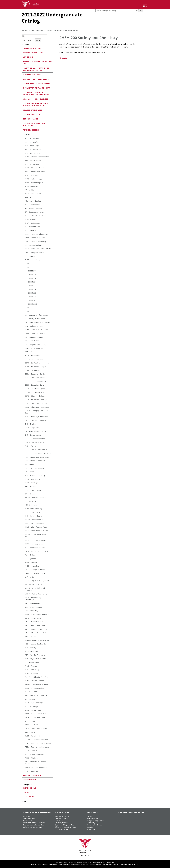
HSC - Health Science (33, 512)
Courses (50, 30)
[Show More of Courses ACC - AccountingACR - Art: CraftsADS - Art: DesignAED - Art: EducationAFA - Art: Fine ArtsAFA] (22, 134)
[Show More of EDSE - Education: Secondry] (24, 404)
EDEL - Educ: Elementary (35, 378)
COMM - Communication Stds (37, 330)
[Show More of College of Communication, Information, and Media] (22, 103)
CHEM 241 (32, 297)
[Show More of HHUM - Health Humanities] (24, 498)
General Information (33, 53)
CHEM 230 (32, 278)
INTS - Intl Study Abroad (35, 544)
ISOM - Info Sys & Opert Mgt (36, 551)
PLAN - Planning (31, 673)
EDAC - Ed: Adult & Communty (37, 363)
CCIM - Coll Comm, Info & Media (38, 249)
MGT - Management (33, 603)
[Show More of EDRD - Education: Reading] (24, 400)
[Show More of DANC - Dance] (24, 352)
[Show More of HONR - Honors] (24, 505)
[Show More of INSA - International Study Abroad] (24, 535)
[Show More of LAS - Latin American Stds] (24, 574)
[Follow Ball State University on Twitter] (124, 816)
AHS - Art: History (32, 164)
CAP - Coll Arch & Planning (36, 241)
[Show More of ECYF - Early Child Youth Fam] (24, 360)
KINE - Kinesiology (32, 566)
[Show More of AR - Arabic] (24, 190)
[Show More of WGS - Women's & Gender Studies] (24, 762)
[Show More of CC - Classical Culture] (24, 245)
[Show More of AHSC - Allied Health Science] (24, 168)
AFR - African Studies (33, 160)
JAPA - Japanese (31, 559)
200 (69, 30)
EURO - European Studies (35, 439)
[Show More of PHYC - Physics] (24, 666)
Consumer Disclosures (95, 825)
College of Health (31, 114)
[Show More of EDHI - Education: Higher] (24, 389)
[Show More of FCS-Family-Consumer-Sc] (24, 461)
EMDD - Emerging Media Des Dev (37, 412)
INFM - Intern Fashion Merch (36, 531)
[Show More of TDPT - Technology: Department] (24, 744)
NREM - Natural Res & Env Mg (37, 640)
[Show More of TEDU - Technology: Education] (24, 747)
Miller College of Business (35, 99)
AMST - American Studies (35, 172)
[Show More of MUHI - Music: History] (24, 618)
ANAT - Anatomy (32, 175)
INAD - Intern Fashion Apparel (37, 527)
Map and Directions (62, 816)
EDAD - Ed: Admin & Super (35, 367)
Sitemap (116, 864)
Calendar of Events (62, 818)
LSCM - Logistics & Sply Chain (37, 581)
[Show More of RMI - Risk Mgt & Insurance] (24, 696)
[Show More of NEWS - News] (24, 637)
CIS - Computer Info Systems (36, 315)
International (28, 821)
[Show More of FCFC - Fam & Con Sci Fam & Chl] (24, 454)
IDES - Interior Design (34, 516)
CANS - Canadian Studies (35, 238)
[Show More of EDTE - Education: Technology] (24, 407)
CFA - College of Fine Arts (35, 252)
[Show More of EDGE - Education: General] (24, 385)
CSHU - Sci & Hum (32, 341)
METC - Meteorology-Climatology (34, 599)
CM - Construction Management (38, 322)
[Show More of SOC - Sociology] (24, 707)
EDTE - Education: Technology (37, 407)
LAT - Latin (29, 577)
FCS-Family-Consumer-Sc (35, 461)
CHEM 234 (32, 289)
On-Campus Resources (63, 829)
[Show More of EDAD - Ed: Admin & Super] (24, 367)
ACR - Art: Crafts (31, 142)
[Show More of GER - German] (24, 487)
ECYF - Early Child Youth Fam (36, 359)
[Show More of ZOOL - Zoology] (24, 772)
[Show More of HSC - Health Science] (24, 513)
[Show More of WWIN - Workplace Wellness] (24, 768)
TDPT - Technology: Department (38, 743)
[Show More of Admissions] (22, 57)
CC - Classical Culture (33, 245)
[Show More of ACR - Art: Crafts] (24, 142)
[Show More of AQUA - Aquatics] (24, 187)
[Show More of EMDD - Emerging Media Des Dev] (24, 411)
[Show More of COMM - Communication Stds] (24, 330)
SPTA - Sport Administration (36, 729)
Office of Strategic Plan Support (66, 827)
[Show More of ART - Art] (24, 198)
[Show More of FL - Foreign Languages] (24, 468)
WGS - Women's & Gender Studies (35, 763)
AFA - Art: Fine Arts (33, 153)
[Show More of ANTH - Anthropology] (24, 179)
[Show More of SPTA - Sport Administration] (24, 729)
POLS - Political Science (34, 681)
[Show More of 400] (25, 312)
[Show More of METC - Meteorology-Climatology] (24, 598)
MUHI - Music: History (34, 618)
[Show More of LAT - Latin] (24, 577)
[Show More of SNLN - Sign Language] (24, 703)
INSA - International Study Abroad (35, 535)
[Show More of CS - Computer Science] (24, 337)
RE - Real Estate (31, 692)
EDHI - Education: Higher (35, 389)
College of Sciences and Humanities (34, 124)
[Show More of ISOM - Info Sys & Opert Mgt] (24, 552)
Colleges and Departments (33, 827)
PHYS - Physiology (32, 670)
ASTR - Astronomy (32, 205)
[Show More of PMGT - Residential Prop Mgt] (24, 677)
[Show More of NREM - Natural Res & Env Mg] (24, 641)
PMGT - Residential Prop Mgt (37, 677)
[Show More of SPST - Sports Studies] (24, 725)
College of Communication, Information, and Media (36, 105)
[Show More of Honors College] (22, 119)
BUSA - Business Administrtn (36, 234)
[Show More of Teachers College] (22, 130)
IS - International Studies (35, 548)
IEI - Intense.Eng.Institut (34, 523)
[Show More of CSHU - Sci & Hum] (24, 341)
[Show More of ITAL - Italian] (24, 555)
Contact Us (59, 821)
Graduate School (29, 818)
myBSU (89, 816)
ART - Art (29, 197)
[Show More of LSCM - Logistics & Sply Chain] (24, 581)
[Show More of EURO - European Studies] (24, 439)
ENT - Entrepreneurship (34, 435)
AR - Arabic (29, 190)
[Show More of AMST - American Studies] (24, 172)
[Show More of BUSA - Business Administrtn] (24, 234)
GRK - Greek (30, 494)
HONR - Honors (31, 505)
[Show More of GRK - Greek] (24, 494)
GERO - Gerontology (33, 490)
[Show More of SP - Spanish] (24, 721)
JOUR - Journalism (32, 562)
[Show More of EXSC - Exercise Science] (24, 443)
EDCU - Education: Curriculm (36, 374)
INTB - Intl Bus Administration (37, 540)
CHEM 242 (32, 300)
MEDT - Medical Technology (36, 594)
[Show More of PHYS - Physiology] (24, 670)
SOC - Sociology (31, 706)
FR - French (29, 472)
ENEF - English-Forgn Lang (36, 420)
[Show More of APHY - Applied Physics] (24, 183)
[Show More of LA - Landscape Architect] (24, 570)
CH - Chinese (30, 256)
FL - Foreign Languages (34, 468)
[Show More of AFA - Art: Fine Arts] (24, 153)
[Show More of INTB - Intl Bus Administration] (24, 541)
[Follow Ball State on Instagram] (134, 816)
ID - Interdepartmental (34, 520)
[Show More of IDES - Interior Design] (24, 516)
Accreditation (30, 780)
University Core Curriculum (36, 79)
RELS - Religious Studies (35, 688)
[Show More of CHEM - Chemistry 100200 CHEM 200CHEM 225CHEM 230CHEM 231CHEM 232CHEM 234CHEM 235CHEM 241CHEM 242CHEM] (24, 260)
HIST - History (30, 501)
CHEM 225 (32, 275)
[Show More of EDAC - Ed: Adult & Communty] (24, 363)
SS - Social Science (32, 732)
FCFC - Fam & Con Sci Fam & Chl (38, 453)
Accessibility (91, 823)
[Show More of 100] (25, 264)
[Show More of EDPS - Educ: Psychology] (24, 396)
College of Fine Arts (32, 110)
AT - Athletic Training (33, 208)
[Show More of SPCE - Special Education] (24, 718)
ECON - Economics (32, 356)
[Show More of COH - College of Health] (24, 326)
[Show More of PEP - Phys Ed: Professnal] (24, 655)
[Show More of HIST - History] (24, 502)
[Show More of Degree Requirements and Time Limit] (22, 61)
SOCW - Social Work (33, 710)
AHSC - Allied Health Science (36, 168)
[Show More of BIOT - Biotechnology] (24, 223)
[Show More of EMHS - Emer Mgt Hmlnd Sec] (24, 417)
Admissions (28, 57)
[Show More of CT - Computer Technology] (24, 345)
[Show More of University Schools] (22, 775)
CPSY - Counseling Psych (35, 333)
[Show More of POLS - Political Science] (24, 681)
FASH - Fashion (31, 446)
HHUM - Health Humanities (36, 498)
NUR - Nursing (31, 648)
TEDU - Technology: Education (37, 747)
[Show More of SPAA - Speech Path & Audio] (24, 714)
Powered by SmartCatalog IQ (129, 864)
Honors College (30, 119)
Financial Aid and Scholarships (34, 825)
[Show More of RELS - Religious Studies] (24, 688)
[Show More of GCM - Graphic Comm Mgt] (24, 476)
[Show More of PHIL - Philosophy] (24, 663)
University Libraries (62, 823)
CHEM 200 (32, 271)
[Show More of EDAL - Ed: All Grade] (24, 371)
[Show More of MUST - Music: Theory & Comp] (24, 633)
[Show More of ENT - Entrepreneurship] (24, 435)
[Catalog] (117, 11)
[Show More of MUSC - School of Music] (24, 622)
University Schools (32, 775)
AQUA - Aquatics (31, 186)
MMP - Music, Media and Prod (37, 614)
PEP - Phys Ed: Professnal (35, 655)
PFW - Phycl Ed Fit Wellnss (35, 659)
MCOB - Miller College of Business (35, 589)
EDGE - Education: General (35, 385)
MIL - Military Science (34, 607)
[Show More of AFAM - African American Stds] (24, 157)
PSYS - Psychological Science (36, 684)
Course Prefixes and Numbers (36, 84)
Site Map (27, 792)
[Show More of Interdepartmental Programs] (22, 88)
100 (28, 264)
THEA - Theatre (31, 751)
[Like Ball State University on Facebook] (119, 816)
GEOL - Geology (31, 483)
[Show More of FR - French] (24, 472)
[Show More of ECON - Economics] (24, 356)
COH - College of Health (34, 326)
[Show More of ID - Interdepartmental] (24, 520)
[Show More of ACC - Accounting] (24, 139)
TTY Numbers (107, 864)
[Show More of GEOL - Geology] (24, 483)
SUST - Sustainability (33, 736)
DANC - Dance (31, 352)
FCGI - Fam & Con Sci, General (37, 457)
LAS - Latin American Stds (35, 573)
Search (38, 40)
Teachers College (31, 130)
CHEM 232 (32, 286)
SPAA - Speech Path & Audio (36, 714)
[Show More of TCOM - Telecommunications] (24, 740)
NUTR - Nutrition (32, 651)
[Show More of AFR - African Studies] (24, 161)
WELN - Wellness (32, 758)
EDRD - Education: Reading (36, 400)
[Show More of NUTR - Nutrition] (24, 652)
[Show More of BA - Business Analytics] (24, 212)
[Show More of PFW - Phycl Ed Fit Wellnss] (24, 659)
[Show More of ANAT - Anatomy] (24, 176)
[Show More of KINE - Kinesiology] (24, 566)
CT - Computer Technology (36, 344)
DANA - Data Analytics (34, 348)
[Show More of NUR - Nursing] (24, 648)
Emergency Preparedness (96, 821)
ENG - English (30, 424)
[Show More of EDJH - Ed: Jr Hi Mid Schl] (24, 393)
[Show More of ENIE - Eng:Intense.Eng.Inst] (24, 432)
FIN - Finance (30, 464)
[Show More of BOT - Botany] (24, 231)
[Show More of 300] (25, 308)
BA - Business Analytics (34, 212)
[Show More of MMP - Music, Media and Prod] (24, 615)
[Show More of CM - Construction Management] (24, 323)
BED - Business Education (35, 216)
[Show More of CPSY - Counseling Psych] (24, 334)
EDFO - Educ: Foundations (35, 381)
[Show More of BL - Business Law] (24, 227)
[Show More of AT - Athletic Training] (24, 209)
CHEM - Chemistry (60, 30)
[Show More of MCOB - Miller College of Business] (24, 588)
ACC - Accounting (32, 138)
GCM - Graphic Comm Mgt (35, 475)
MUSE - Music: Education (35, 625)
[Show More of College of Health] (22, 114)
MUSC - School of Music (35, 622)
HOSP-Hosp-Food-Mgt (34, 509)
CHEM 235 (32, 293)
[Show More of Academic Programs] (22, 75)
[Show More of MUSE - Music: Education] (24, 626)
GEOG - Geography (32, 479)
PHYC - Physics (31, 666)
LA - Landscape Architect (35, 570)
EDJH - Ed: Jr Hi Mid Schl (34, 392)
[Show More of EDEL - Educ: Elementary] (24, 378)
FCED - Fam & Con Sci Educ (36, 450)
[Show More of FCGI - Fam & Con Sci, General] (24, 457)
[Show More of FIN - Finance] (24, 465)
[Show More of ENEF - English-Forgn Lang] (24, 421)
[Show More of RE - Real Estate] (24, 692)
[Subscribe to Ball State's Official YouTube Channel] (129, 816)
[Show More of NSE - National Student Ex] (24, 644)
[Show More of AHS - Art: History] (24, 164)
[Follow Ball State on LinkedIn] (119, 820)
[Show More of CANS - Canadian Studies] (24, 238)
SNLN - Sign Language (34, 703)
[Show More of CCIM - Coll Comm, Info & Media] (24, 249)
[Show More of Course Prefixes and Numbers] (22, 83)
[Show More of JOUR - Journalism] (24, 563)
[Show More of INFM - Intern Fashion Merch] (24, 531)
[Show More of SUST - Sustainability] (24, 736)
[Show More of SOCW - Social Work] (24, 710)
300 (28, 308)
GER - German (30, 486)
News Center (91, 829)
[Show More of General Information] (22, 52)
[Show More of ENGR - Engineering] (24, 428)
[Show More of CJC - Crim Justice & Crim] (24, 319)
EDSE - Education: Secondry (36, 403)
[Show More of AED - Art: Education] (24, 150)
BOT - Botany (30, 230)
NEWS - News (30, 637)
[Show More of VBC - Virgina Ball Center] (24, 755)
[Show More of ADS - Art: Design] (24, 146)
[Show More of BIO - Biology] (24, 220)
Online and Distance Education (34, 823)
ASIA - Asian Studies (33, 201)
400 (28, 311)
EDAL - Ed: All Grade (33, 370)
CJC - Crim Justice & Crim (35, 319)
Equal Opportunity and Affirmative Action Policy (74, 864)
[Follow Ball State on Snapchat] (124, 820)
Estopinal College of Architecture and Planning (36, 93)
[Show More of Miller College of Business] (22, 99)
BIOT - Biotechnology (34, 223)
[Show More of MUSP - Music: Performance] (24, 629)
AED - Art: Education (33, 149)
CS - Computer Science (34, 337)
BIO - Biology (30, 219)
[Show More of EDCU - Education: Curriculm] (24, 374)
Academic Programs (32, 75)
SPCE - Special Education (35, 717)
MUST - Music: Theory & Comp (37, 633)
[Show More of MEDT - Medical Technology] (24, 594)
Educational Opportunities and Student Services (36, 69)
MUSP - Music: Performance (36, 629)
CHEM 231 (32, 282)
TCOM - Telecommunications (37, 740)
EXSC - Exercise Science (34, 442)
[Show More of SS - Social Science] (24, 733)
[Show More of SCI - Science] (24, 699)
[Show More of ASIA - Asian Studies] (24, 201)
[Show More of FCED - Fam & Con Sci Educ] (24, 450)
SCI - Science (30, 699)
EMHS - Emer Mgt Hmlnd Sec (36, 417)
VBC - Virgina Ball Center (35, 754)
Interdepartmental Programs (37, 88)
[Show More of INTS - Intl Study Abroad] (24, 544)
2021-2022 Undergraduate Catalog (33, 30)
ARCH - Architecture (33, 194)
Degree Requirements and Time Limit (37, 63)
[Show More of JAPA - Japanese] (24, 559)
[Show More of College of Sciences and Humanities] (22, 123)
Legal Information (96, 864)
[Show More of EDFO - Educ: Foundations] (24, 382)
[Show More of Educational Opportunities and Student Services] (22, 68)
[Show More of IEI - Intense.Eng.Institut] (24, 524)
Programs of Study (32, 48)
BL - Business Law (32, 227)
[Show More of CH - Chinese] (24, 256)
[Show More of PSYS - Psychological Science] (24, 685)
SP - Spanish (30, 721)
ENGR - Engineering (33, 428)
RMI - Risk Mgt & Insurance (36, 695)
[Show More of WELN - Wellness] (24, 758)
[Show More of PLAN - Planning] (24, 674)
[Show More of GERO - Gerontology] (24, 491)
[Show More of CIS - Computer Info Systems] (24, 315)
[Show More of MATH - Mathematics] (24, 585)
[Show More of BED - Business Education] (24, 216)
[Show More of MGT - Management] (24, 604)
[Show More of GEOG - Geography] (24, 479)
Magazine (90, 827)
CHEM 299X (33, 304)
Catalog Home (29, 788)
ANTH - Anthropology (33, 179)
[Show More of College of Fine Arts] (22, 110)
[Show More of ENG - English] (24, 424)
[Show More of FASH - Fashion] (24, 446)
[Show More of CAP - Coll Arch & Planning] (24, 242)
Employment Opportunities (64, 825)
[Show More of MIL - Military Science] (24, 607)
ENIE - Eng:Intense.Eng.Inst (36, 431)
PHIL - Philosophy (32, 662)
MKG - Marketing (32, 611)
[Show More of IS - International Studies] (24, 548)
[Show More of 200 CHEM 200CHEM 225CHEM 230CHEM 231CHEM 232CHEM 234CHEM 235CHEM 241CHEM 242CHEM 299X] (25, 268)
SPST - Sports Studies (34, 725)
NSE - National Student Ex (35, 644)
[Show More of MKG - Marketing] (24, 611)
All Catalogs (29, 797)
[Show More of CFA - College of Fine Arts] (24, 253)
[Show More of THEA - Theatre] (24, 751)
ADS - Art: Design (32, 146)
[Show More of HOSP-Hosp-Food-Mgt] (24, 509)
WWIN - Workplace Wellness (36, 767)
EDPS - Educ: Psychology (35, 396)
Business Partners (93, 818)
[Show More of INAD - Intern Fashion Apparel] (24, 527)
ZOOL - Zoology (31, 771)
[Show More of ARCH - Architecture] (24, 194)
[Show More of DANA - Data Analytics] (24, 348)
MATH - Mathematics (33, 584)
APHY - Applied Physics (34, 183)
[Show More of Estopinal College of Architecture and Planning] (22, 92)
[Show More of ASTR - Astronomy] (24, 205)
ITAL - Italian (30, 555)
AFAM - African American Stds (37, 157)
